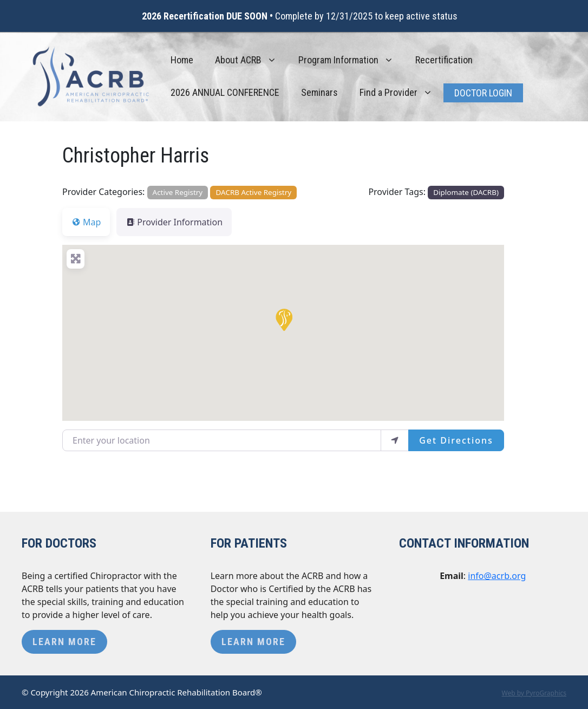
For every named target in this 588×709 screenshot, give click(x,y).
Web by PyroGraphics (534, 693)
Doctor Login (483, 93)
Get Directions (456, 440)
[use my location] (395, 440)
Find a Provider (401, 93)
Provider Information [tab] (174, 222)
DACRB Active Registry (254, 192)
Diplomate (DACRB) (466, 192)
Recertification (444, 60)
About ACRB (251, 60)
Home (182, 60)
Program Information (351, 60)
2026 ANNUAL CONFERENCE (225, 92)
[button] (283, 319)
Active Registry (178, 192)
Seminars (319, 92)
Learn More (64, 642)
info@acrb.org (497, 576)
